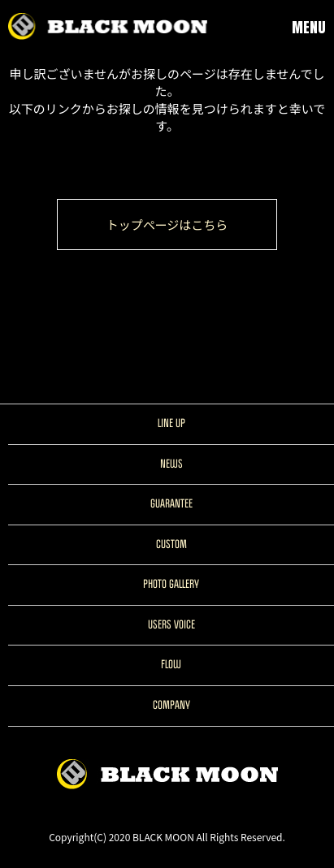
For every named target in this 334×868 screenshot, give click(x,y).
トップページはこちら (167, 225)
